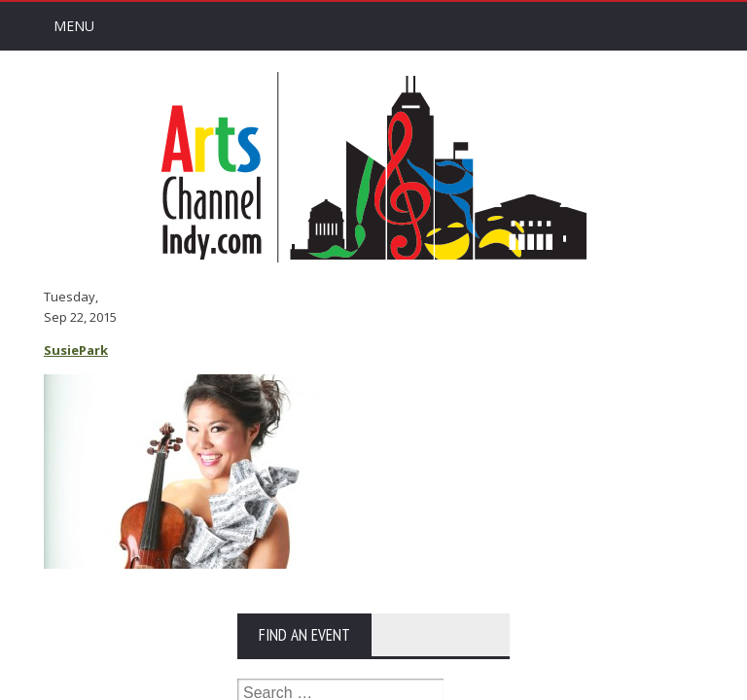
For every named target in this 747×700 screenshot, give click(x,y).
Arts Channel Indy (373, 167)
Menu (74, 26)
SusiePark (76, 350)
